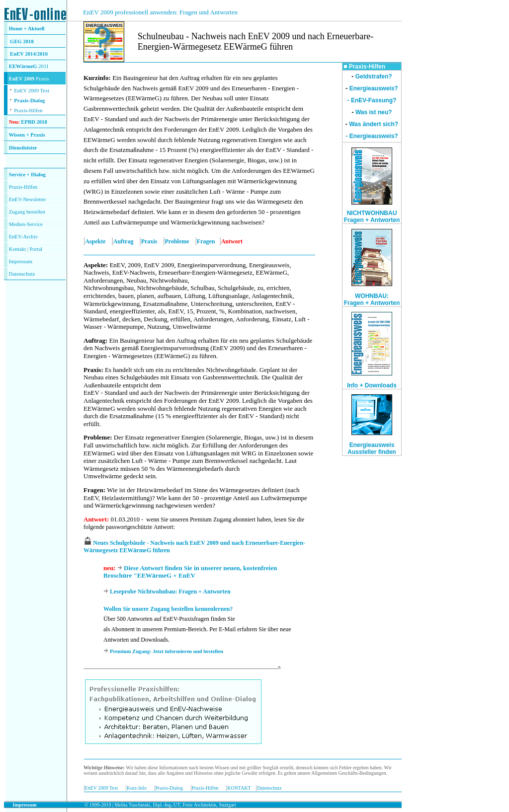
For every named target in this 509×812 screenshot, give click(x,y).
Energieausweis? (374, 88)
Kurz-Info (137, 788)
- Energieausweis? (372, 136)
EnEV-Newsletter (28, 199)
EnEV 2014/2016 (29, 54)
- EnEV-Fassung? (372, 100)
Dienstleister (23, 148)
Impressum (21, 261)
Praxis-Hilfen (28, 111)
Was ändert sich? (374, 124)
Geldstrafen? (374, 76)
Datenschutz (269, 788)
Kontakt (17, 249)
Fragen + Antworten (372, 303)
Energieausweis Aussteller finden (372, 448)
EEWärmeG (23, 66)
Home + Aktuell (27, 29)
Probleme (177, 241)
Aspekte (95, 241)
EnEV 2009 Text (102, 788)
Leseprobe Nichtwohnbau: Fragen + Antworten (170, 591)
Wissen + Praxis (27, 135)
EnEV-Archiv (23, 237)
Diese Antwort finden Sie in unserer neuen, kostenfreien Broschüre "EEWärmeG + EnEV (190, 572)
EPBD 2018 (34, 122)
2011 (43, 66)
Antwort (95, 519)
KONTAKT (239, 788)
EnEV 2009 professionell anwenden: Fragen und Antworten (160, 12)
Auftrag (124, 241)
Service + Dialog (27, 175)
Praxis (149, 241)
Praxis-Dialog (29, 101)
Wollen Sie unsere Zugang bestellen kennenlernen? (168, 609)
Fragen (206, 241)
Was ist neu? (374, 112)
